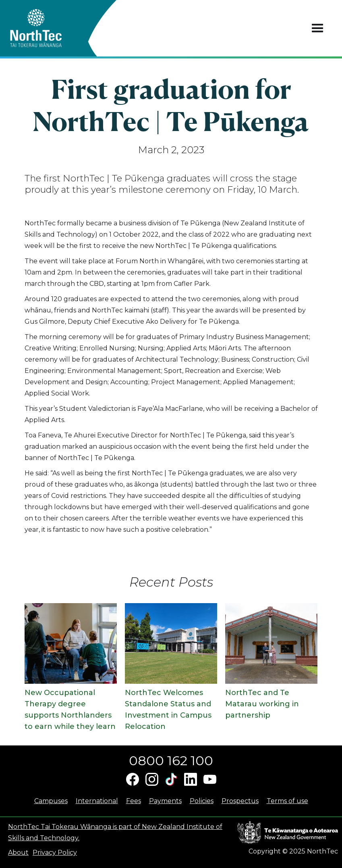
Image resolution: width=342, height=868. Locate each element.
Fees (134, 801)
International (97, 801)
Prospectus (240, 801)
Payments (165, 801)
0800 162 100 (171, 761)
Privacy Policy (55, 852)
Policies (202, 801)
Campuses (51, 801)
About (18, 852)
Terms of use (287, 801)
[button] (318, 28)
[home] (50, 28)
